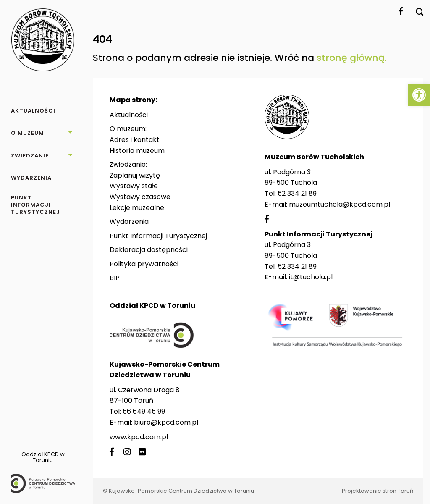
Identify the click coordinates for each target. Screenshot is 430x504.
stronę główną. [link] (352, 58)
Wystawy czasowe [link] (140, 197)
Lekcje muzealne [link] (137, 208)
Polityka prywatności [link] (144, 264)
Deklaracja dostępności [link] (149, 250)
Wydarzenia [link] (129, 222)
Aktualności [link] (129, 115)
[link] (419, 95)
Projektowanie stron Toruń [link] (378, 491)
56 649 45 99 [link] (144, 411)
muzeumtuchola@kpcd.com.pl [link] (340, 204)
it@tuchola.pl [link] (311, 277)
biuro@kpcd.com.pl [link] (166, 422)
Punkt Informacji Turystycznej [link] (158, 236)
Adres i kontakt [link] (135, 140)
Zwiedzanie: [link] (128, 164)
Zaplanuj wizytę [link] (135, 175)
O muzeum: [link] (128, 129)
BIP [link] (115, 278)
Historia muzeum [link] (137, 151)
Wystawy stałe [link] (134, 186)
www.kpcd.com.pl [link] (139, 437)
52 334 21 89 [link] (297, 193)
